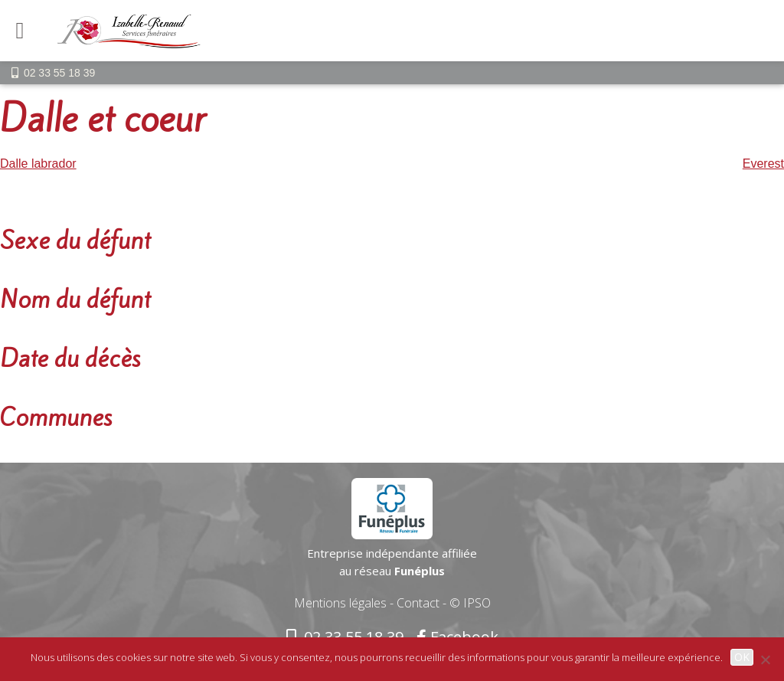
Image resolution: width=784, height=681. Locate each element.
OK (742, 657)
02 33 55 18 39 (59, 73)
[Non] (765, 660)
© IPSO (470, 603)
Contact (418, 603)
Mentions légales (340, 603)
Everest (763, 164)
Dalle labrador (38, 164)
